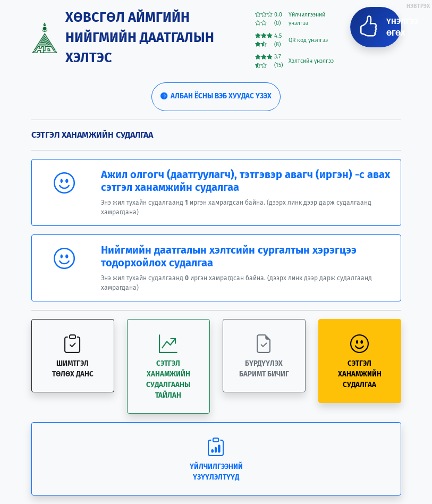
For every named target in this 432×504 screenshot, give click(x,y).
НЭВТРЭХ (418, 6)
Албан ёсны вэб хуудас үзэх (216, 96)
